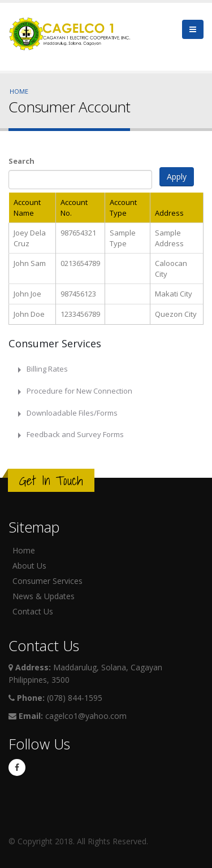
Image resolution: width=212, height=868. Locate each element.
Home (19, 91)
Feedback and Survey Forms (75, 434)
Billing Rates (47, 369)
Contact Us (33, 611)
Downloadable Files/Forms (72, 413)
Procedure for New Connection (79, 391)
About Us (29, 566)
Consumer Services (47, 581)
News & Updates (44, 596)
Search (21, 161)
